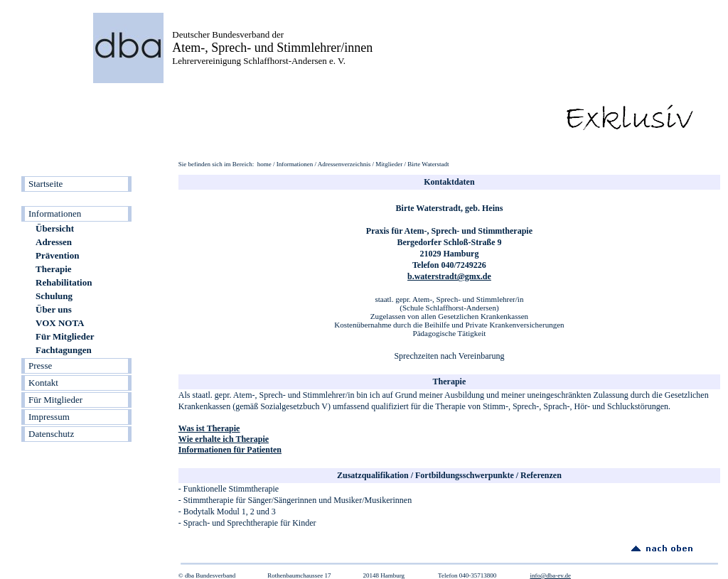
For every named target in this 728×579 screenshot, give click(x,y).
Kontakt (43, 383)
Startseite (45, 184)
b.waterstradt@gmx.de (449, 276)
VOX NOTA (60, 323)
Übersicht (55, 228)
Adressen (54, 242)
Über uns (54, 309)
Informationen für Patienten (230, 450)
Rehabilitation (64, 282)
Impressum (49, 417)
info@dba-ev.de (550, 575)
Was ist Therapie (209, 428)
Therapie (54, 269)
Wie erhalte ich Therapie (224, 439)
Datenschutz (51, 434)
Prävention (57, 255)
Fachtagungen (64, 350)
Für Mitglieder (65, 336)
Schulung (54, 296)
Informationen (55, 213)
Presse (40, 366)
